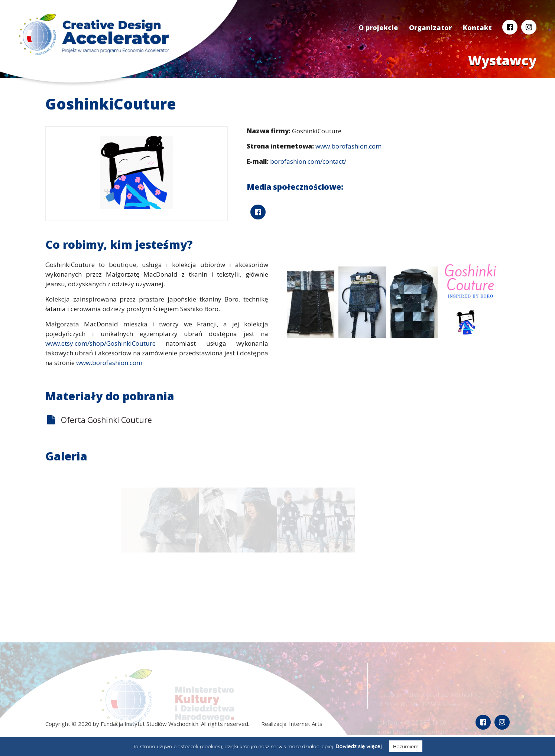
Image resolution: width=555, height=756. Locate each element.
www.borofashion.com (348, 146)
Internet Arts (306, 724)
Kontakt (477, 27)
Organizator (430, 27)
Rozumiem (406, 746)
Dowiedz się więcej (359, 746)
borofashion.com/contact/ (308, 161)
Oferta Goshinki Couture (106, 420)
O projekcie (378, 27)
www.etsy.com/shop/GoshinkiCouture (100, 343)
